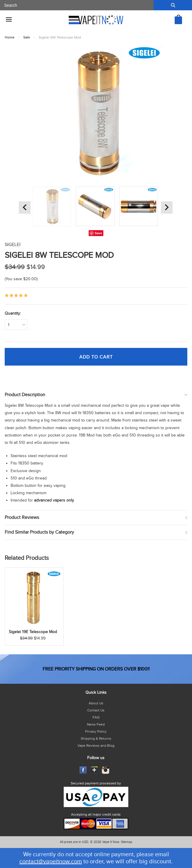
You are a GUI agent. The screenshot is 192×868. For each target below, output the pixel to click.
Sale (27, 37)
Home (10, 37)
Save (98, 233)
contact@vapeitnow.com (51, 862)
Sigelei (13, 245)
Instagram (106, 770)
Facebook (83, 770)
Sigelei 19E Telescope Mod (33, 632)
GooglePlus (94, 770)
